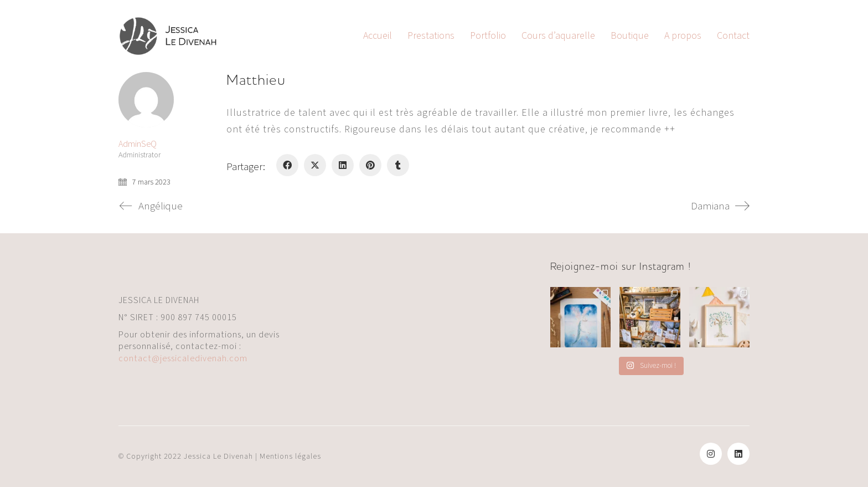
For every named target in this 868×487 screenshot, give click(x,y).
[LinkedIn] (343, 165)
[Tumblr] (398, 165)
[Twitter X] (315, 165)
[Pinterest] (370, 165)
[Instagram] (711, 454)
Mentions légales (290, 457)
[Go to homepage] (168, 36)
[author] (146, 100)
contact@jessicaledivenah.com (183, 359)
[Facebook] (287, 165)
